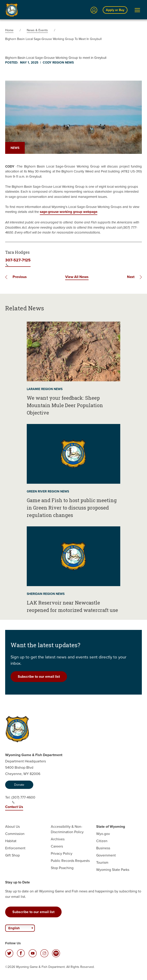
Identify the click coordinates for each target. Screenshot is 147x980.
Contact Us (14, 807)
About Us (12, 827)
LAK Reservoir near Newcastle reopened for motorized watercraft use (72, 606)
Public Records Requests (70, 861)
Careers (57, 846)
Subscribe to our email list (39, 677)
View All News (77, 277)
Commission (15, 834)
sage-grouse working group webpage (69, 212)
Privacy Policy (62, 853)
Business (103, 848)
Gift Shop (12, 855)
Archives (58, 839)
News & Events (37, 30)
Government (106, 855)
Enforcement (15, 848)
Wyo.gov (103, 834)
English (14, 928)
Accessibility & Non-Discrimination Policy (67, 829)
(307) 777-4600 (23, 799)
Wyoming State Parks (113, 870)
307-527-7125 (18, 262)
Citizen (102, 841)
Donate (19, 785)
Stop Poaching (62, 868)
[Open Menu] (137, 10)
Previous (20, 277)
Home (9, 30)
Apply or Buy (115, 10)
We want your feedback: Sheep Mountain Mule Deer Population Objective (65, 405)
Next (131, 277)
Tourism (102, 862)
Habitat (11, 841)
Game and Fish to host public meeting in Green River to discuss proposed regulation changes (72, 508)
